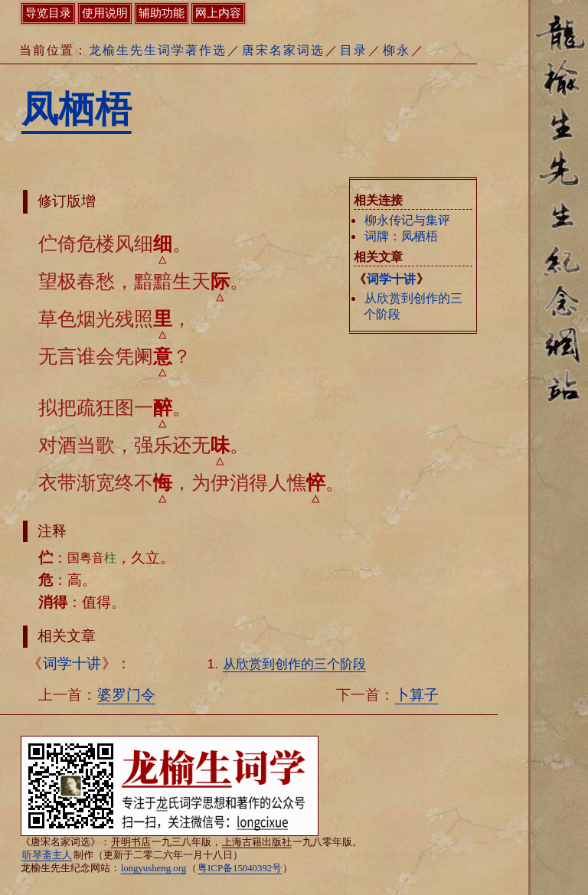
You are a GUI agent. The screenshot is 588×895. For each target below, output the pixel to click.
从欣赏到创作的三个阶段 (294, 664)
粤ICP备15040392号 (240, 868)
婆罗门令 (126, 695)
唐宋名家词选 (283, 50)
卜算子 (417, 695)
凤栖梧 (77, 109)
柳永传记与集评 (407, 220)
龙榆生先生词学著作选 (158, 50)
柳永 (397, 50)
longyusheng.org (154, 868)
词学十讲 (391, 279)
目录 (354, 50)
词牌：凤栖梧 (401, 236)
